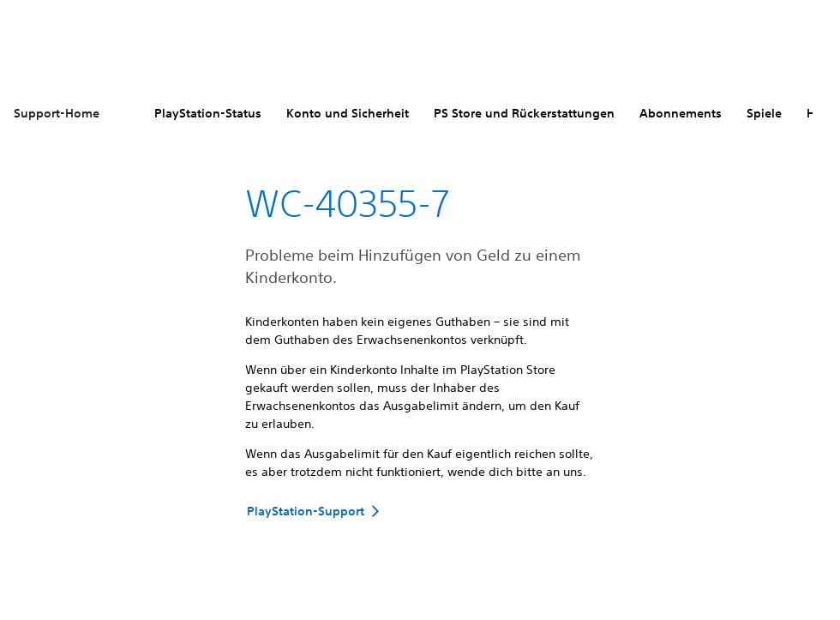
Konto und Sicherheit (348, 113)
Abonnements (681, 113)
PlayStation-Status (208, 113)
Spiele (764, 113)
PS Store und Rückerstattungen (524, 113)
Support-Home (57, 113)
